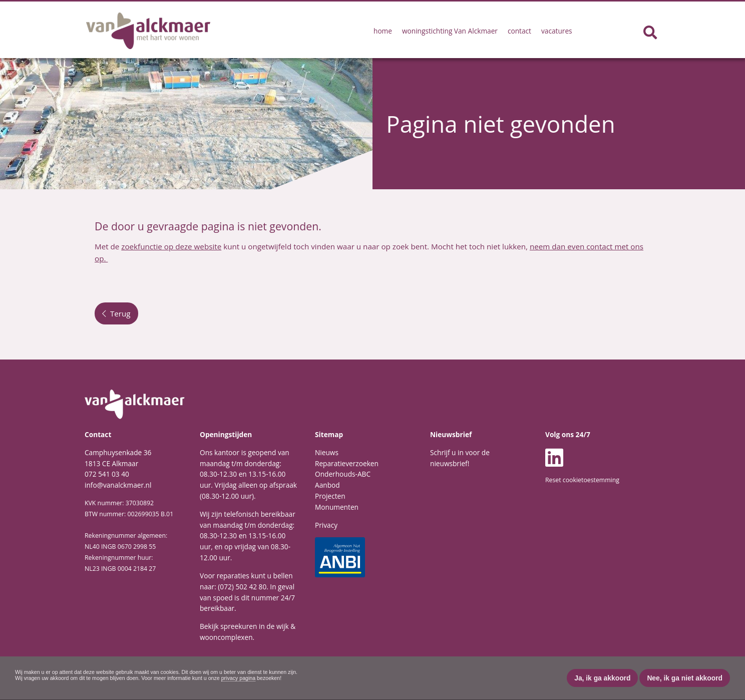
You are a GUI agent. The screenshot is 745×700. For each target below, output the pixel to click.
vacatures (557, 31)
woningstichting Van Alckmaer (450, 31)
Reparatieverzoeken (347, 463)
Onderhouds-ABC (343, 474)
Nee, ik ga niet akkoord (685, 678)
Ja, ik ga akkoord (602, 678)
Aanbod (327, 485)
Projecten (330, 496)
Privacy (326, 525)
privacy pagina (239, 678)
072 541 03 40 (107, 474)
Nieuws (327, 452)
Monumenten (337, 507)
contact (519, 31)
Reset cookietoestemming (582, 480)
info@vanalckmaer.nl (118, 485)
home (383, 31)
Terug (116, 313)
